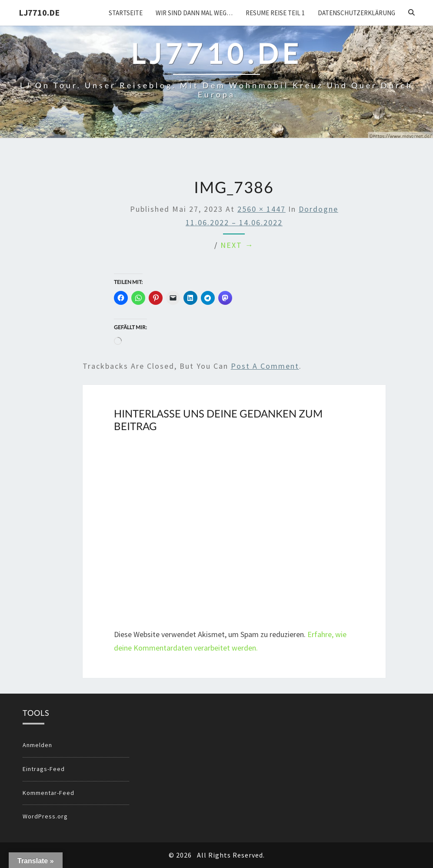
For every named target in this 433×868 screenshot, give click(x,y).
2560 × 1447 (261, 209)
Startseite (126, 13)
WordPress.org (45, 816)
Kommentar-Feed (48, 793)
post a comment (265, 366)
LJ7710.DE (39, 12)
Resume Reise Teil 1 (275, 13)
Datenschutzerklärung (356, 13)
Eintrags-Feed (44, 769)
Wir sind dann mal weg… (194, 13)
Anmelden (37, 745)
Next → (237, 245)
